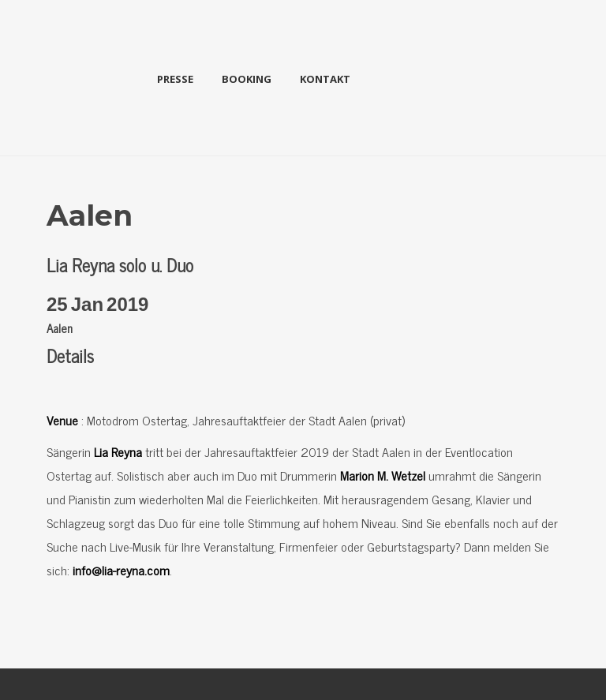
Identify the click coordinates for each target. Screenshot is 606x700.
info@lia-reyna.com (121, 570)
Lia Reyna (118, 451)
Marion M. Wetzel (383, 475)
